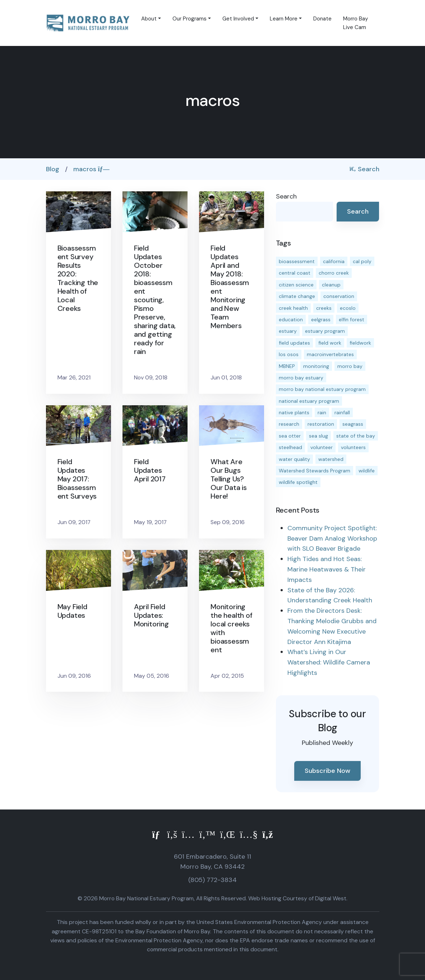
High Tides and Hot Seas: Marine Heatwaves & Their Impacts (327, 569)
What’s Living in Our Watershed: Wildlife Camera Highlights (329, 662)
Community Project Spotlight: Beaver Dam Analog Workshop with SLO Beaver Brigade (332, 538)
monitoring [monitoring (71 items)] (316, 366)
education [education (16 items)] (291, 319)
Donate (322, 19)
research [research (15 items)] (289, 424)
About (149, 19)
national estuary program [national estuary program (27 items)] (309, 401)
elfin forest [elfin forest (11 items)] (352, 319)
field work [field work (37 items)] (330, 343)
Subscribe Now (327, 771)
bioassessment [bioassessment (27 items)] (297, 261)
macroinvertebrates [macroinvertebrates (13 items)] (330, 354)
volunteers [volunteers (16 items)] (353, 447)
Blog (53, 169)
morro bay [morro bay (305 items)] (350, 366)
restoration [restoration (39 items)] (321, 424)
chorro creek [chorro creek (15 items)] (334, 273)
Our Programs (190, 19)
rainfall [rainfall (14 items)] (342, 412)
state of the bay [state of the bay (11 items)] (356, 436)
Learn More (284, 19)
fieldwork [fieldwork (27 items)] (360, 343)
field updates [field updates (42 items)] (294, 343)
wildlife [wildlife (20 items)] (367, 471)
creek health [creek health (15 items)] (293, 308)
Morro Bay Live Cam (355, 23)
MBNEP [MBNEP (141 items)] (287, 366)
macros (91, 169)
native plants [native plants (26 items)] (294, 412)
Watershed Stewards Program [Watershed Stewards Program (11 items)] (315, 471)
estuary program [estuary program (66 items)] (325, 331)
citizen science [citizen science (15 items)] (296, 285)
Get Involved (238, 19)
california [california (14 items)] (334, 261)
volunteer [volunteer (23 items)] (322, 447)
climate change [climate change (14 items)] (297, 296)
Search (364, 169)
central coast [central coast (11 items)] (295, 273)
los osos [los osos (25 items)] (289, 354)
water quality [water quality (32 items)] (294, 459)
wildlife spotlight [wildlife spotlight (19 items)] (298, 482)
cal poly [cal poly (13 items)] (362, 261)
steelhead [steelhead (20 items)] (290, 447)
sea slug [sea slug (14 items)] (318, 436)
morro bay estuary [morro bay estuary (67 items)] (301, 378)
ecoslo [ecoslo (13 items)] (348, 308)
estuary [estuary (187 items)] (288, 331)
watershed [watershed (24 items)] (331, 459)
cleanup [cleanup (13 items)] (331, 285)
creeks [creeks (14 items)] (324, 308)
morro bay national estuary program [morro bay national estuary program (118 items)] (322, 389)
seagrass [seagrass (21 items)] (353, 424)
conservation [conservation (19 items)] (339, 296)
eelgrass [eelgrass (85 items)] (321, 319)
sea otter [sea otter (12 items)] (290, 436)
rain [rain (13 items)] (322, 412)
